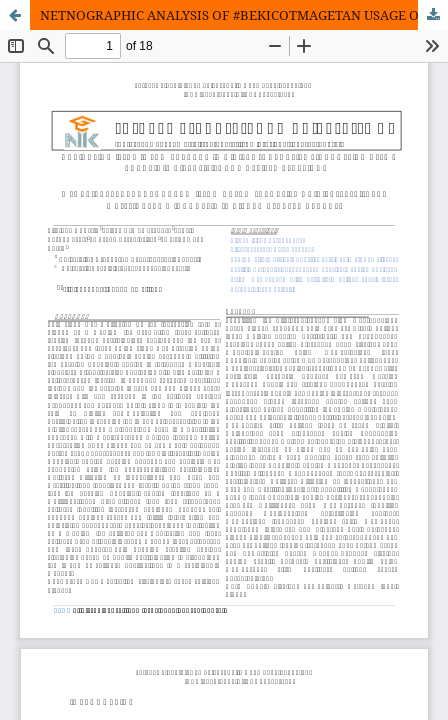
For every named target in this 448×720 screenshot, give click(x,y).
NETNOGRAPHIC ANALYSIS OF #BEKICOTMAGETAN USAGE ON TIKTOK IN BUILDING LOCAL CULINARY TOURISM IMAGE (244, 15)
